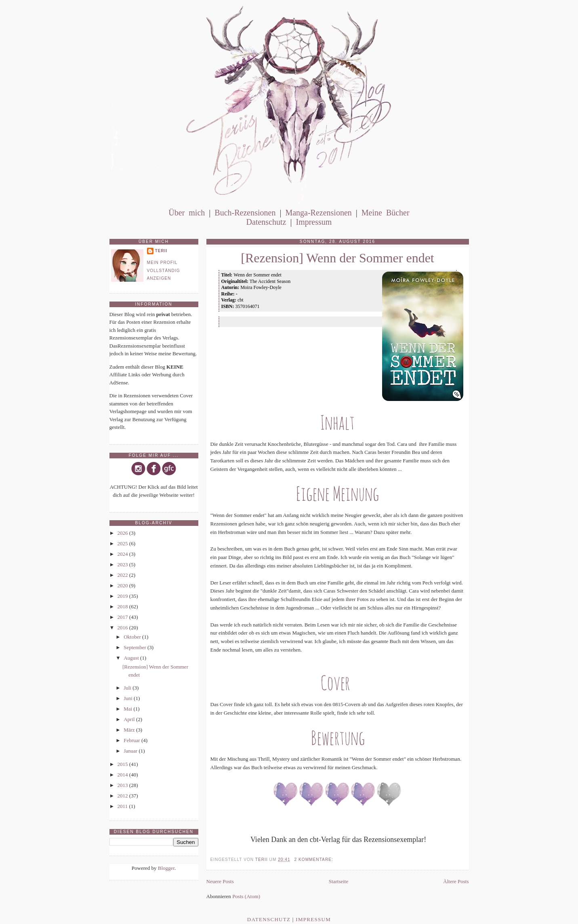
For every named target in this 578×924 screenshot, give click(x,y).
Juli (128, 688)
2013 (123, 785)
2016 (123, 628)
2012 (123, 796)
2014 (123, 775)
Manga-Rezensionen (318, 213)
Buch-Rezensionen (245, 213)
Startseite (338, 881)
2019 (123, 596)
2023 (123, 564)
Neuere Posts (220, 881)
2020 (123, 585)
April (130, 719)
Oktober (133, 637)
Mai (128, 709)
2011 (123, 806)
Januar (131, 751)
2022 (123, 575)
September (136, 647)
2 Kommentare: (315, 860)
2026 (123, 533)
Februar (132, 740)
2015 (123, 764)
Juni (129, 698)
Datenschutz (266, 222)
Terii (161, 251)
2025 (123, 543)
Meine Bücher (386, 213)
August (132, 658)
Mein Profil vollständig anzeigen (164, 270)
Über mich (187, 213)
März (130, 730)
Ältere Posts (456, 881)
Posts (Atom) (246, 896)
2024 (123, 554)
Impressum (314, 222)
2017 (123, 617)
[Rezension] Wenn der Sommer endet (337, 258)
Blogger (166, 868)
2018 (123, 607)
